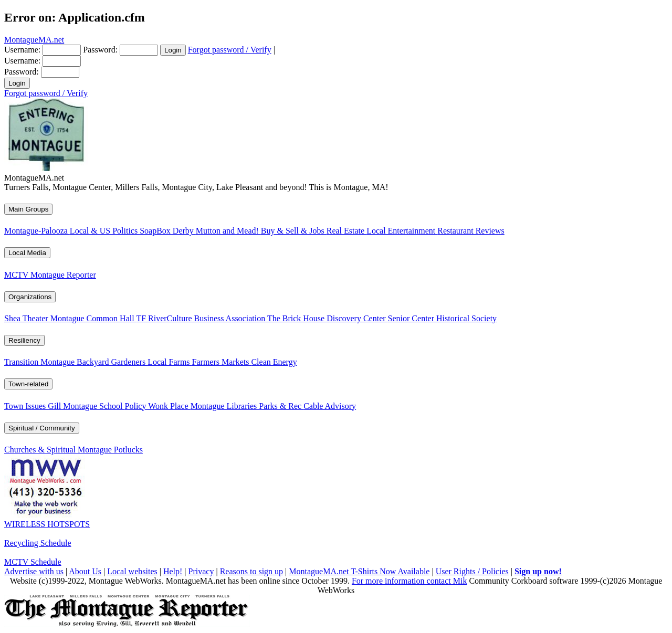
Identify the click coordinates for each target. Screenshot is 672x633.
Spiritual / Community (42, 428)
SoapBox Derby (168, 231)
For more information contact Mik (409, 581)
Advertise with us (34, 571)
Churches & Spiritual (41, 450)
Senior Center (412, 318)
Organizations (30, 297)
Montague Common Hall (93, 318)
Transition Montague (40, 362)
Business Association (231, 318)
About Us (85, 571)
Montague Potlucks (110, 450)
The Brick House (297, 318)
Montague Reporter (63, 275)
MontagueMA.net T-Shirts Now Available (359, 571)
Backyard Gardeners (112, 362)
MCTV (17, 275)
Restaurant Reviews (471, 231)
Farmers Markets (222, 362)
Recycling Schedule (38, 543)
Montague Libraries (225, 406)
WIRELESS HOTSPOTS (47, 524)
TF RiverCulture (165, 318)
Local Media (27, 253)
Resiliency (24, 340)
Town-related (28, 384)
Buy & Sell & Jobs (294, 231)
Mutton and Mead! (228, 231)
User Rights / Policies (472, 571)
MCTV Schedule (33, 562)
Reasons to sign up (251, 571)
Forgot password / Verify (230, 50)
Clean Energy (274, 362)
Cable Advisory (330, 406)
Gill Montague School (86, 406)
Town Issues (26, 406)
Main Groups (28, 209)
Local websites (132, 571)
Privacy (201, 571)
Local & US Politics (105, 231)
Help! (173, 571)
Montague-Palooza (37, 231)
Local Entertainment (402, 231)
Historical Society (466, 318)
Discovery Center (357, 318)
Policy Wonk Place (158, 406)
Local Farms (170, 362)
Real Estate (346, 231)
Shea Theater (27, 318)
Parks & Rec (281, 406)
